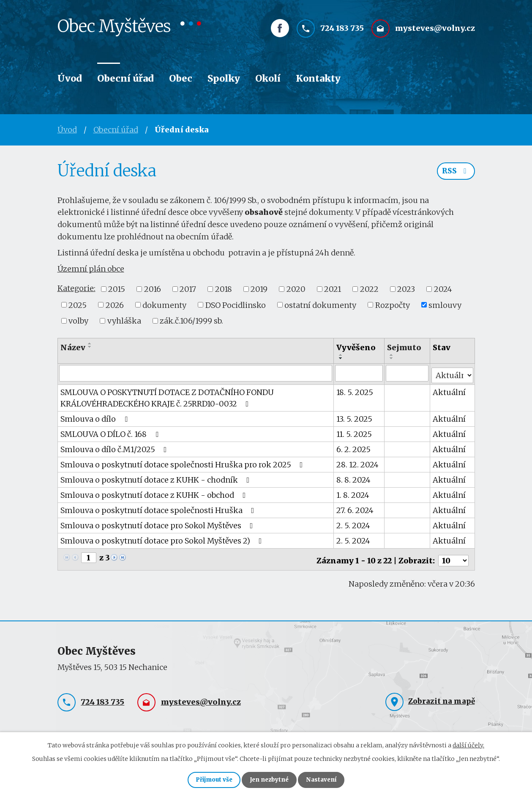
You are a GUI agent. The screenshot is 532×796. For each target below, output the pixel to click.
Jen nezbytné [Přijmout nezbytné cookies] (270, 779)
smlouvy (445, 305)
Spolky (224, 78)
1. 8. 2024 (353, 493)
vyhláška (124, 321)
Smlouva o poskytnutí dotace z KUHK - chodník (157, 478)
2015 (117, 289)
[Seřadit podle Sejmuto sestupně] (392, 358)
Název (73, 347)
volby (78, 321)
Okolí (268, 78)
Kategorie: (76, 288)
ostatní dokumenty (320, 305)
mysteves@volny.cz (435, 32)
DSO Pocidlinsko (236, 305)
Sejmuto (404, 347)
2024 (443, 289)
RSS (455, 173)
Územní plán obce (91, 269)
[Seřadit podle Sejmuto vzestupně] (392, 355)
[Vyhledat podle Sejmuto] (407, 373)
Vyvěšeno (356, 347)
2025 (78, 305)
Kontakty (318, 78)
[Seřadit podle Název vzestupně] (90, 343)
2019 (259, 289)
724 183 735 (342, 32)
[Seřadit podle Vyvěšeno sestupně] (341, 358)
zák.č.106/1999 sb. (191, 321)
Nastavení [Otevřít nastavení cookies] (327, 779)
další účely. (468, 744)
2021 (333, 289)
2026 (115, 305)
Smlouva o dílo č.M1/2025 (115, 447)
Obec (181, 78)
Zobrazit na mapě (442, 697)
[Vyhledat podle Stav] (452, 373)
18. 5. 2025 (355, 390)
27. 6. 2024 (355, 508)
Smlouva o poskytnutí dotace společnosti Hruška (159, 508)
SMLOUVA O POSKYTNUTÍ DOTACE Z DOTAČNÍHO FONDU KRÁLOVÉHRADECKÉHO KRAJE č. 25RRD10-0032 (167, 396)
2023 (406, 289)
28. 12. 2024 (358, 463)
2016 (153, 289)
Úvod (70, 78)
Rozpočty (393, 305)
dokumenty (164, 305)
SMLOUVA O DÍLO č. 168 (111, 432)
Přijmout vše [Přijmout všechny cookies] (209, 779)
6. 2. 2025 (354, 447)
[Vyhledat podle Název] (196, 373)
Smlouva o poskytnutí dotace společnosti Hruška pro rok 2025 (183, 463)
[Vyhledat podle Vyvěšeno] (359, 373)
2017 (188, 289)
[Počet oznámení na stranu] (453, 556)
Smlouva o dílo (96, 417)
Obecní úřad (125, 78)
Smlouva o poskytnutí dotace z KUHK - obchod (155, 493)
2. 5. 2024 (354, 523)
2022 (369, 289)
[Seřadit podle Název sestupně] (90, 347)
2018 (224, 289)
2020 (296, 289)
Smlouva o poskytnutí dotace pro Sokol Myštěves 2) (163, 539)
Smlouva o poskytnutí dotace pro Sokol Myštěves (158, 523)
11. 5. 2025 (355, 432)
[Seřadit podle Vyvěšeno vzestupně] (341, 355)
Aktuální (449, 390)
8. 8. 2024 (354, 478)
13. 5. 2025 (355, 417)
